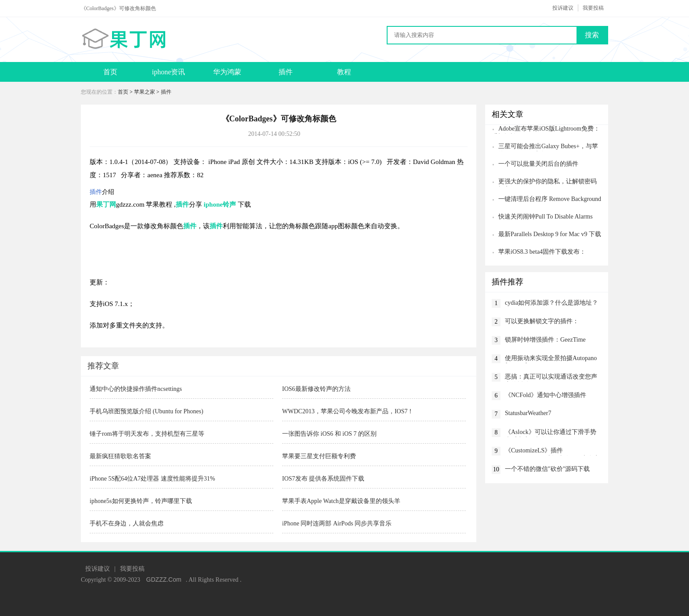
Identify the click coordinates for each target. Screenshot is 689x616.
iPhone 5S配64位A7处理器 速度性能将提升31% (152, 479)
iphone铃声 (220, 204)
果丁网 (106, 204)
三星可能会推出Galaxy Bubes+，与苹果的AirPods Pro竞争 (545, 147)
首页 (110, 72)
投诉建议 (563, 8)
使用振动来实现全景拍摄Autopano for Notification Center (551, 359)
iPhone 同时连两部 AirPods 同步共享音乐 (337, 523)
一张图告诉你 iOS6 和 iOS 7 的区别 (329, 434)
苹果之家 (145, 92)
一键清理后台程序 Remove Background (550, 199)
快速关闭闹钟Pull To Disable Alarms (546, 217)
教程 (344, 72)
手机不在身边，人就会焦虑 (127, 523)
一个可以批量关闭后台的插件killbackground (535, 165)
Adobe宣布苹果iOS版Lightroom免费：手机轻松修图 (546, 129)
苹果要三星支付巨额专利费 (319, 456)
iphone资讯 (169, 72)
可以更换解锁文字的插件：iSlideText (542, 322)
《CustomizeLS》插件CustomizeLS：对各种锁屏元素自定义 (552, 451)
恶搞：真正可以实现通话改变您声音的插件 (551, 377)
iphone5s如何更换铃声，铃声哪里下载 (141, 501)
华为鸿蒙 (227, 72)
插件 (286, 72)
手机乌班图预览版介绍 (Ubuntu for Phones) (147, 411)
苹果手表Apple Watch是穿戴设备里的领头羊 (341, 501)
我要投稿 (593, 8)
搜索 (592, 35)
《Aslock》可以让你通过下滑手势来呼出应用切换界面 (551, 433)
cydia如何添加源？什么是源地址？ (551, 303)
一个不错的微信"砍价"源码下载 (547, 469)
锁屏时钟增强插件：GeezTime (545, 340)
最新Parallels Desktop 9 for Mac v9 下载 (550, 234)
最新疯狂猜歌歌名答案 (120, 456)
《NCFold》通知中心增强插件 (546, 395)
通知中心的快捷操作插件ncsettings (136, 389)
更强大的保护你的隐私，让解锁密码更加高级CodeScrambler (544, 182)
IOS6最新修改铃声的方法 (316, 389)
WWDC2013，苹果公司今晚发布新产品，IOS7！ (348, 411)
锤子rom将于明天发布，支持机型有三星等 (147, 434)
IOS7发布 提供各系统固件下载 (323, 479)
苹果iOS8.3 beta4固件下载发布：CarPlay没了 (539, 253)
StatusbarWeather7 (528, 413)
